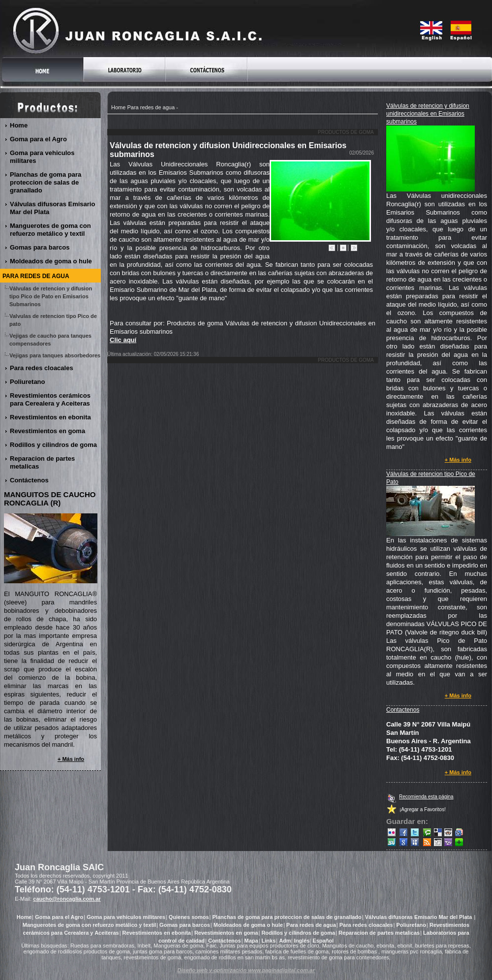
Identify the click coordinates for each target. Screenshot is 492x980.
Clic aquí (123, 340)
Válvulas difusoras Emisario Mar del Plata (52, 208)
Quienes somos (189, 917)
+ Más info (458, 460)
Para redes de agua (151, 107)
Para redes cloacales (42, 368)
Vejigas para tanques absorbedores (55, 356)
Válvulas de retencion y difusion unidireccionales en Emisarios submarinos (428, 114)
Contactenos (403, 710)
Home (118, 107)
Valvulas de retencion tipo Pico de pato (53, 320)
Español (323, 941)
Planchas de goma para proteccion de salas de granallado (46, 182)
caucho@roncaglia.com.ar (67, 899)
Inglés (302, 941)
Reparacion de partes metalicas (42, 462)
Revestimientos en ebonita (51, 417)
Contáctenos (30, 480)
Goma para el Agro (39, 139)
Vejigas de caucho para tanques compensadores (50, 340)
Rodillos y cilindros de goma (54, 445)
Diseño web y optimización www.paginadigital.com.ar (246, 970)
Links (269, 941)
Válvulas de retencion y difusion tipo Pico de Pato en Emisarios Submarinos (51, 296)
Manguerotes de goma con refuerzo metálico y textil (50, 230)
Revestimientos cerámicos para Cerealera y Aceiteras (50, 399)
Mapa (251, 941)
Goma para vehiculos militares (42, 157)
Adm (285, 941)
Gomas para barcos (40, 247)
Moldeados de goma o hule (51, 261)
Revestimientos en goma (48, 431)
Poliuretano (28, 382)
